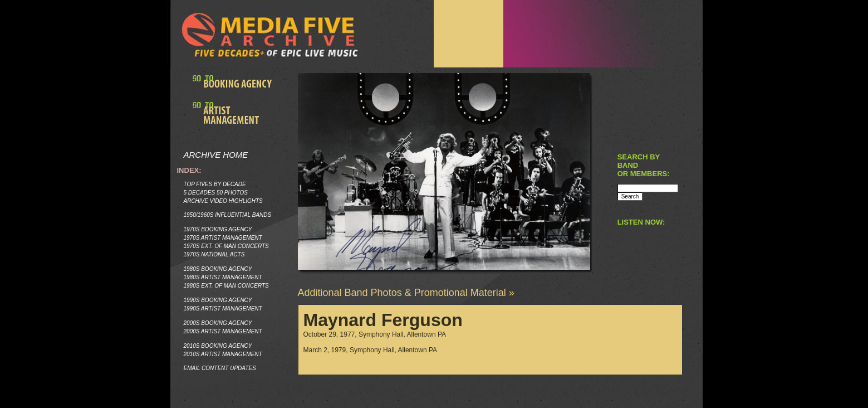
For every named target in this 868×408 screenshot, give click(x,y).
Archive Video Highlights (223, 201)
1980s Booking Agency (218, 269)
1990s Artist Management (223, 309)
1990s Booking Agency (218, 300)
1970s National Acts (214, 254)
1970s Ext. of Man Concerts (226, 246)
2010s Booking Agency (218, 346)
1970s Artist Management (223, 238)
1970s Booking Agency (218, 229)
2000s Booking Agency (218, 323)
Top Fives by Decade (215, 184)
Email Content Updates (220, 368)
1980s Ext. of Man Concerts (226, 286)
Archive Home (216, 155)
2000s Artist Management (223, 331)
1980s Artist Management (223, 277)
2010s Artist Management (223, 354)
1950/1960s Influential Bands (228, 215)
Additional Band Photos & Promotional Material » (406, 293)
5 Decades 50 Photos (216, 193)
